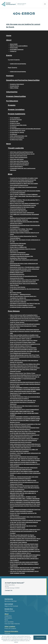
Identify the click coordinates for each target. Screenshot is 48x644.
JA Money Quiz (14, 121)
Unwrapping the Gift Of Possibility (20, 254)
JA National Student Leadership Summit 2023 (23, 282)
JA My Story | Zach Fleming (18, 287)
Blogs (10, 174)
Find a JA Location (10, 629)
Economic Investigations (17, 138)
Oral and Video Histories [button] (12, 624)
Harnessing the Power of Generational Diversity (24, 276)
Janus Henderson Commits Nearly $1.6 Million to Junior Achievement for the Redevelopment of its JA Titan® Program (25, 464)
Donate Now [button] (9, 609)
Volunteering (12, 92)
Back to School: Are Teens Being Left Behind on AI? (24, 204)
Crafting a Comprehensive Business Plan (21, 256)
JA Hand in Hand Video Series (18, 125)
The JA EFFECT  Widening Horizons (20, 294)
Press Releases (14, 311)
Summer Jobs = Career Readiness (20, 231)
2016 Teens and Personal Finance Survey (22, 152)
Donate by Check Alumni (17, 84)
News (8, 144)
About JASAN (14, 44)
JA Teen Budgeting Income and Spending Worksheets (25, 129)
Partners (10, 76)
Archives (7, 633)
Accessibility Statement (17, 50)
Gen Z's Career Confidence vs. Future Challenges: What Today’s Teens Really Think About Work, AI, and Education (25, 196)
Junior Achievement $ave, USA (19, 136)
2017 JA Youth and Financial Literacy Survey (22, 154)
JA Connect (13, 127)
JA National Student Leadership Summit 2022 (23, 307)
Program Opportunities (16, 96)
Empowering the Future (17, 278)
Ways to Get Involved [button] (11, 606)
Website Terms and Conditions (19, 46)
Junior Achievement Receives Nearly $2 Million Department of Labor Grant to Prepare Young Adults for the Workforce (25, 393)
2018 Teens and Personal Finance (19, 163)
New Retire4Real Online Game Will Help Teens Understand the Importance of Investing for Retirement (23, 402)
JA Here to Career (15, 123)
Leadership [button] (8, 616)
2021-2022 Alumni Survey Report (19, 165)
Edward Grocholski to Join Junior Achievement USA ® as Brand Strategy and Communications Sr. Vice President (25, 531)
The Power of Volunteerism (18, 253)
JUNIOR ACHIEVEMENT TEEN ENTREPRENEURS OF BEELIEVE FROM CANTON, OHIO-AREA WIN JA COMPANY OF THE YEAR (24, 493)
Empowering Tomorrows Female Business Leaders (25, 267)
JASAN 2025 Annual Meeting (18, 72)
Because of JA (14, 251)
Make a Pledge (14, 88)
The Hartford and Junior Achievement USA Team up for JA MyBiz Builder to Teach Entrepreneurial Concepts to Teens (25, 379)
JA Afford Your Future (16, 140)
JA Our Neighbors (15, 118)
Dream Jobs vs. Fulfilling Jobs (18, 247)
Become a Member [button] (11, 601)
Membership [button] (9, 599)
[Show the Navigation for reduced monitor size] (45, 4)
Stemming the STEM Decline (18, 244)
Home (9, 35)
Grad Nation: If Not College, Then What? (21, 229)
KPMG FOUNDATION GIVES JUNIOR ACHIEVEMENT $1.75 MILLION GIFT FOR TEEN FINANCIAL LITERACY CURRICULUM (24, 564)
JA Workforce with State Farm (19, 211)
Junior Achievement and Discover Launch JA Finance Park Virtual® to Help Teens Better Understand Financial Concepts (25, 370)
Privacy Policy (14, 48)
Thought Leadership (16, 148)
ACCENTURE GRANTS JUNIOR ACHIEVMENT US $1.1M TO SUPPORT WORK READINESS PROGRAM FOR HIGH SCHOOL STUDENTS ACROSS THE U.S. (25, 551)
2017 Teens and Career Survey (19, 156)
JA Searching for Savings (17, 132)
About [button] (7, 614)
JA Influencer (14, 134)
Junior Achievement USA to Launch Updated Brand (24, 410)
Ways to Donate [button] (10, 611)
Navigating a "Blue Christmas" (18, 258)
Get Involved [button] (9, 604)
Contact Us (13, 51)
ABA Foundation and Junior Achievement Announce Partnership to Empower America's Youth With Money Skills (25, 331)
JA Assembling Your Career (18, 131)
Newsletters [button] (8, 618)
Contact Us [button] (9, 590)
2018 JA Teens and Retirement (19, 157)
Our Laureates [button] (9, 622)
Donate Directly (14, 86)
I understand (40, 638)
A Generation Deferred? (17, 245)
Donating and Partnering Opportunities (23, 80)
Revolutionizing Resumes (17, 274)
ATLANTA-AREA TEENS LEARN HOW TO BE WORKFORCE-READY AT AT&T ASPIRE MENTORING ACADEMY (24, 413)
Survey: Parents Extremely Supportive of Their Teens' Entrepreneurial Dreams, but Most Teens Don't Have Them (25, 506)
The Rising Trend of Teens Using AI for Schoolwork (24, 280)
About (9, 40)
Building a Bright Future (17, 273)
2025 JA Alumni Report (16, 167)
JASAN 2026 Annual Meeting (18, 64)
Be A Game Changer (16, 293)
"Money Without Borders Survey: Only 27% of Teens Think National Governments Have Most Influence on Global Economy (25, 357)
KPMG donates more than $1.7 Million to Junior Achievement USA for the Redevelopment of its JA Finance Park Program (24, 482)
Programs (12, 105)
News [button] (6, 620)
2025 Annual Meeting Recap (18, 209)
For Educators (12, 101)
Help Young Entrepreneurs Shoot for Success (23, 249)
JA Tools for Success (16, 120)
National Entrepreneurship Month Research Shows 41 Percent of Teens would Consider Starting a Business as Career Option (25, 384)
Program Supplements (17, 114)
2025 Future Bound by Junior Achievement (22, 213)
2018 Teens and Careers (17, 159)
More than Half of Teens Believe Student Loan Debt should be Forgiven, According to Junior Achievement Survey (25, 473)
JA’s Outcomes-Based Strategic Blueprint (22, 182)
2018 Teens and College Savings (19, 161)
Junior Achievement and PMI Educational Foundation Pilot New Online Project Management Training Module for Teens (25, 326)
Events (9, 55)
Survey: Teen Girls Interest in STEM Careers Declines (25, 460)
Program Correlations (17, 110)
